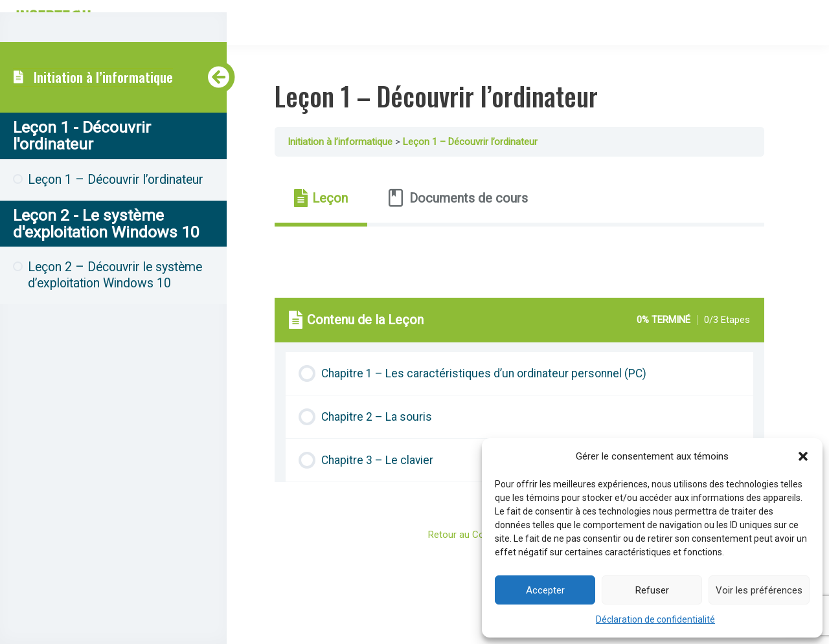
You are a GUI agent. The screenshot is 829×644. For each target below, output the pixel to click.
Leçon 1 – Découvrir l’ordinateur (487, 142)
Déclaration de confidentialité (655, 619)
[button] (803, 456)
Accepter (545, 590)
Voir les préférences (759, 590)
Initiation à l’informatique (103, 80)
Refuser (652, 590)
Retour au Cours (471, 535)
